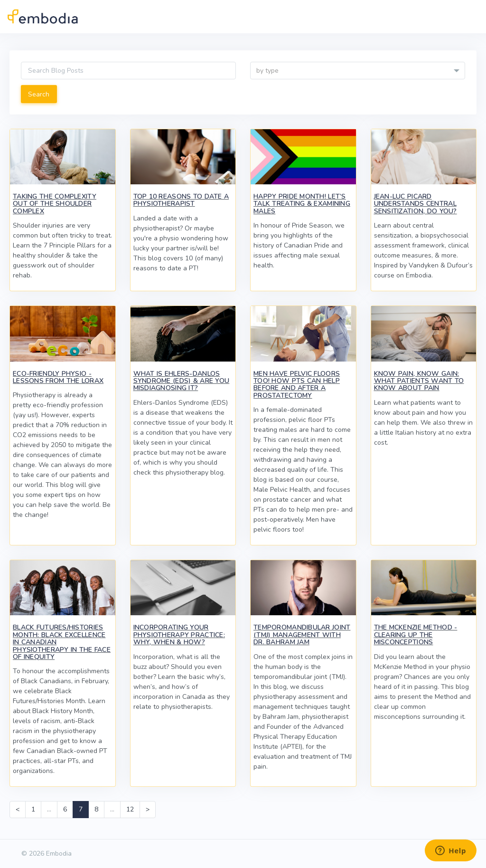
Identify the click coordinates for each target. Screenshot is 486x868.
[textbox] (358, 71)
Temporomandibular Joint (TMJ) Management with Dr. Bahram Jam (302, 635)
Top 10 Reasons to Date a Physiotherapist (181, 200)
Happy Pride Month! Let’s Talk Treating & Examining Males (302, 204)
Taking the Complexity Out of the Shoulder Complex (55, 204)
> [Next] (148, 809)
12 (130, 809)
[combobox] (358, 71)
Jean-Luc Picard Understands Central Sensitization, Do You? (416, 204)
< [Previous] (18, 809)
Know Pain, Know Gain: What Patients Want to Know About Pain (419, 381)
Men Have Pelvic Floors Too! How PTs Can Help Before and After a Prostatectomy (297, 385)
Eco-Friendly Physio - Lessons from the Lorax (58, 377)
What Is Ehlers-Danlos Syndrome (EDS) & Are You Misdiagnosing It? (182, 381)
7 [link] (81, 809)
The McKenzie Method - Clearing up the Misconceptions (416, 635)
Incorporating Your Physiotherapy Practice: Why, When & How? (179, 635)
